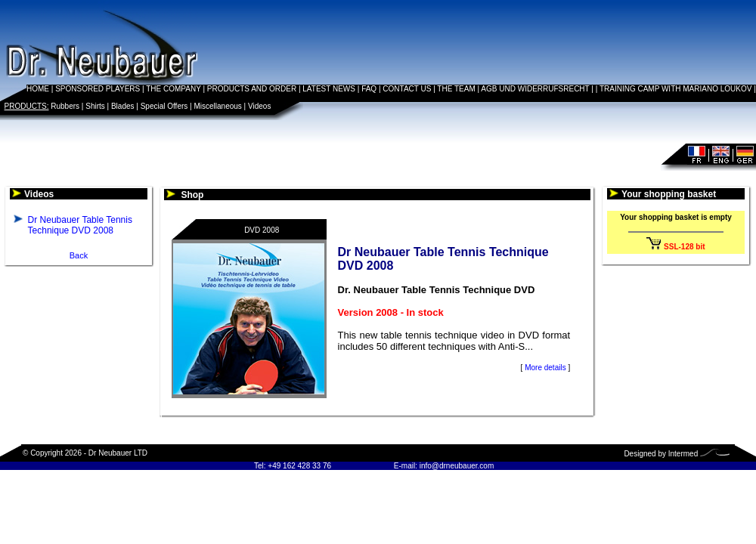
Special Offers (164, 106)
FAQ (369, 89)
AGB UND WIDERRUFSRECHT (535, 89)
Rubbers (65, 106)
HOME (38, 89)
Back (79, 255)
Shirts (95, 106)
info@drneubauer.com (457, 466)
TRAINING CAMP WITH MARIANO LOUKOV (676, 89)
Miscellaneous (217, 106)
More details (545, 368)
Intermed (683, 454)
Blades (123, 106)
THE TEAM (456, 89)
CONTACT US (407, 89)
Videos (259, 106)
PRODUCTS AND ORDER (252, 89)
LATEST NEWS (329, 89)
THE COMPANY (173, 89)
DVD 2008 (262, 230)
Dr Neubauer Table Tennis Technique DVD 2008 (80, 225)
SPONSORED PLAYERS (98, 89)
